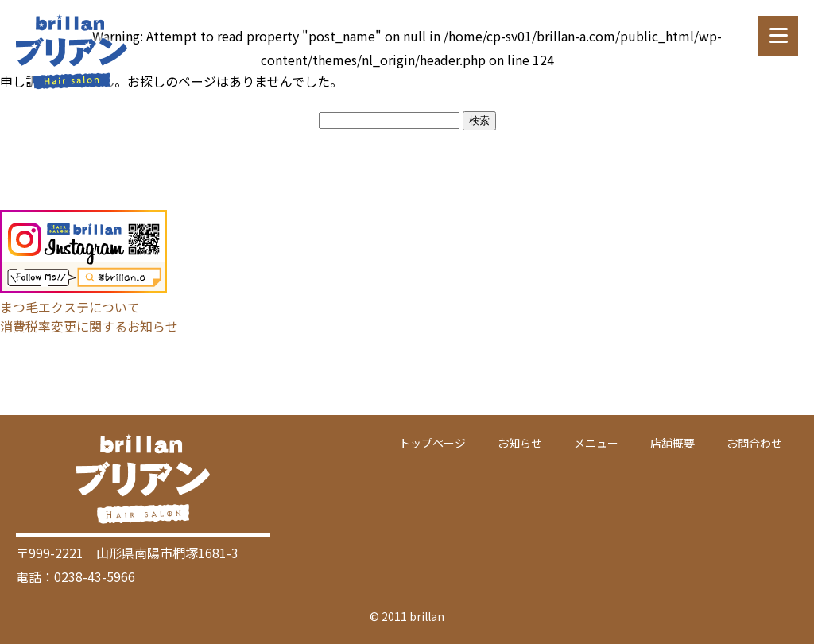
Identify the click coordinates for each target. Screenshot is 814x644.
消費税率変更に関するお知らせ (89, 326)
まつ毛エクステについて (70, 307)
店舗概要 (673, 443)
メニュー (596, 443)
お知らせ (520, 443)
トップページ (432, 443)
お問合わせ (754, 443)
